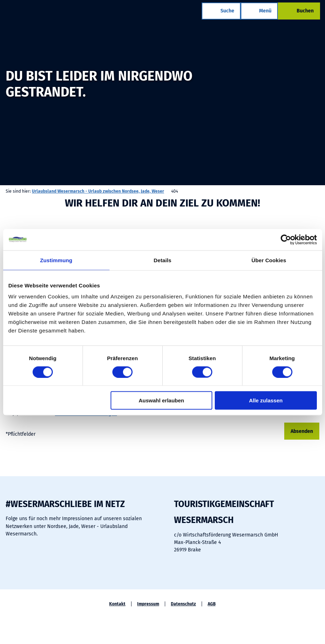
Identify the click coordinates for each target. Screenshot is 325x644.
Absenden (302, 431)
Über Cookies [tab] (269, 260)
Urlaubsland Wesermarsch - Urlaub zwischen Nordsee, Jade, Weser (98, 191)
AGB (212, 604)
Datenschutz (183, 604)
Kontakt (117, 604)
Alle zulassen (266, 400)
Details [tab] (163, 260)
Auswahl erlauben (161, 400)
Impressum (148, 604)
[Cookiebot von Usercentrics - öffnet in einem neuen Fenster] (286, 240)
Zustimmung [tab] (56, 260)
